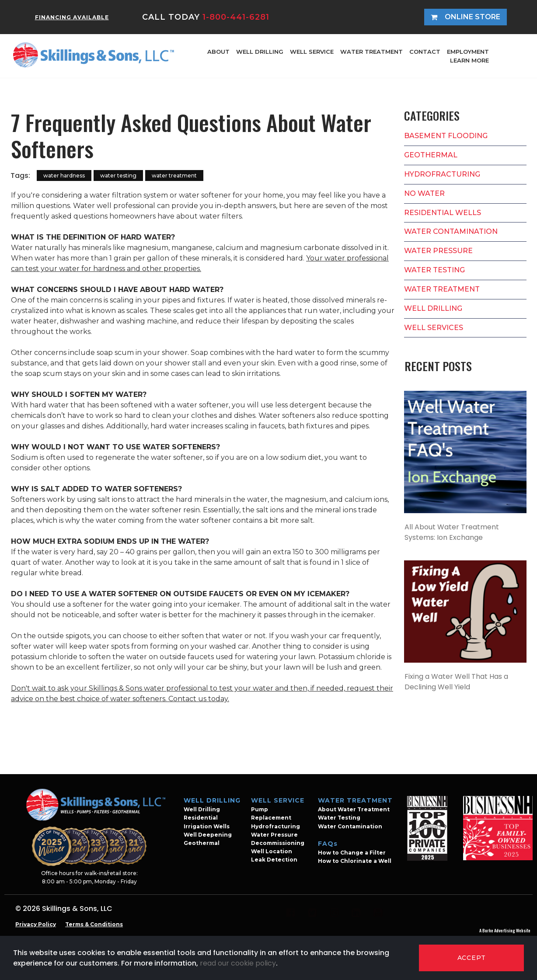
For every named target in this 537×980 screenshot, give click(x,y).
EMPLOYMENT (468, 52)
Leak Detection (274, 860)
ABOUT (218, 52)
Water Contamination (350, 826)
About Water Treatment (354, 809)
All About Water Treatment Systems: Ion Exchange (452, 532)
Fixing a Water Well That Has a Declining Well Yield (456, 682)
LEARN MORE (469, 60)
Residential (201, 818)
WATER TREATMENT (371, 52)
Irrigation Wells (207, 826)
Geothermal (202, 843)
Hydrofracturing (275, 826)
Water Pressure (274, 835)
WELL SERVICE (312, 52)
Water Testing (339, 818)
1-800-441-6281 (236, 17)
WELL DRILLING (260, 52)
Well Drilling (202, 809)
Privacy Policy (36, 924)
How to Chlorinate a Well (355, 861)
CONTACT (425, 52)
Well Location (272, 851)
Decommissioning (278, 843)
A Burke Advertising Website (505, 930)
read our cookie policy (238, 963)
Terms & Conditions (94, 924)
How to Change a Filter (352, 853)
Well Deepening (208, 835)
